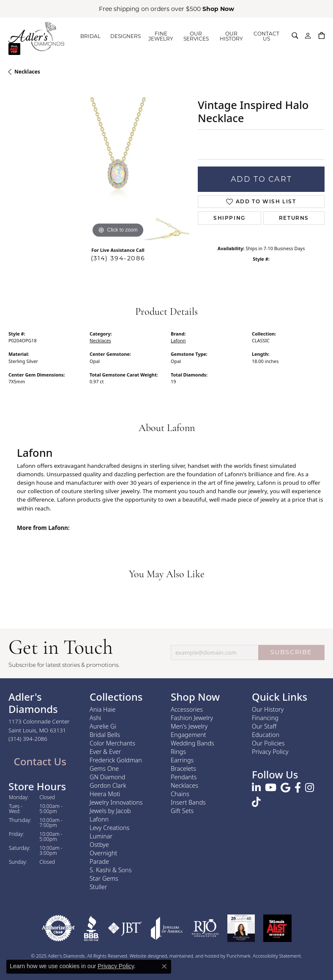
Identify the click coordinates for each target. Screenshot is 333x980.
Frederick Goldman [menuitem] (116, 760)
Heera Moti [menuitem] (105, 793)
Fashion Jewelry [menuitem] (192, 717)
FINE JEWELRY (161, 36)
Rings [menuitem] (178, 751)
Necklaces (27, 72)
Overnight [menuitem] (103, 853)
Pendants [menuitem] (184, 777)
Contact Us (39, 761)
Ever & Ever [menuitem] (105, 751)
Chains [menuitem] (180, 793)
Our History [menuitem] (268, 709)
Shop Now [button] (218, 9)
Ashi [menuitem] (95, 717)
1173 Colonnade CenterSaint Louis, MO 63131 (39, 730)
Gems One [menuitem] (104, 768)
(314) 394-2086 (118, 258)
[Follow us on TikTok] (256, 802)
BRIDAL (90, 36)
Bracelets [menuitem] (183, 768)
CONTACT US (266, 36)
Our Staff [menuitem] (264, 726)
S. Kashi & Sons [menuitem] (111, 869)
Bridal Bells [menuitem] (105, 734)
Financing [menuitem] (265, 717)
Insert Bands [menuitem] (188, 802)
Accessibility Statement (277, 955)
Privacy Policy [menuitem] (270, 751)
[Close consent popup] (164, 966)
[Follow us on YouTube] (271, 788)
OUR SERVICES (196, 36)
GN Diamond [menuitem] (107, 777)
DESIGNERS (126, 36)
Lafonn (178, 340)
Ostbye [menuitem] (99, 844)
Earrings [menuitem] (182, 760)
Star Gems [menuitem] (104, 878)
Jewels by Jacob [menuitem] (110, 810)
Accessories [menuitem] (187, 709)
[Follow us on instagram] (310, 788)
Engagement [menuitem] (188, 734)
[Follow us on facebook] (298, 788)
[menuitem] (58, 928)
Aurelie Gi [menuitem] (103, 726)
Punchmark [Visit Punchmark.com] (239, 955)
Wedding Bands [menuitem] (192, 743)
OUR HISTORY (231, 36)
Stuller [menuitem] (98, 886)
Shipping (229, 218)
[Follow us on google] (285, 788)
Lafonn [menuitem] (99, 819)
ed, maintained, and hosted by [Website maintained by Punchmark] (194, 955)
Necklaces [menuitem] (184, 785)
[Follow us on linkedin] (256, 788)
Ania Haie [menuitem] (103, 709)
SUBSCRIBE (291, 652)
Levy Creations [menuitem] (109, 827)
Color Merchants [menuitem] (112, 743)
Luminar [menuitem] (101, 836)
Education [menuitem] (266, 734)
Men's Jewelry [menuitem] (189, 726)
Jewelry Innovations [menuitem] (116, 802)
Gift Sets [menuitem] (182, 810)
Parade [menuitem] (99, 861)
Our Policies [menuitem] (268, 743)
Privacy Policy (116, 966)
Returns (294, 218)
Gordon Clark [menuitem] (108, 785)
